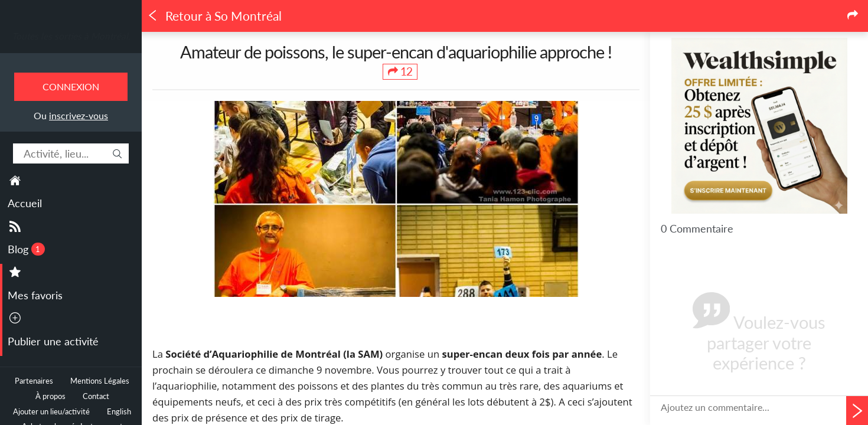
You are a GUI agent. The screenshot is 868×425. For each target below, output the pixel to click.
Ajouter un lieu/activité (51, 412)
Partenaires (34, 381)
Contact (96, 396)
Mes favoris (35, 295)
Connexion (71, 86)
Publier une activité (53, 341)
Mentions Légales (100, 381)
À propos (50, 396)
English (119, 412)
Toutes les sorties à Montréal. (71, 36)
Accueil (25, 203)
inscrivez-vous (79, 115)
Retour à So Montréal (214, 16)
